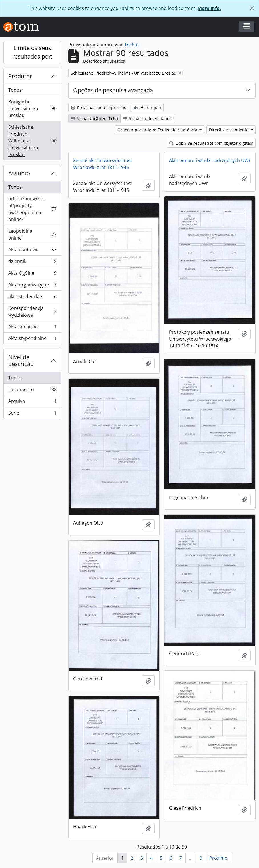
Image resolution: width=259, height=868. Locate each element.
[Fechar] (252, 8)
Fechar (132, 45)
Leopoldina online (32, 234)
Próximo (218, 858)
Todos (15, 90)
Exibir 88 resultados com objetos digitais (211, 143)
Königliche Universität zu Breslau (32, 108)
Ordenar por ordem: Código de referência (158, 130)
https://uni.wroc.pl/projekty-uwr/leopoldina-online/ (32, 209)
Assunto (19, 173)
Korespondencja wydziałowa (32, 312)
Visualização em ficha (94, 119)
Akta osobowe (32, 251)
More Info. (209, 8)
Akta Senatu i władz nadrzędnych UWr (210, 160)
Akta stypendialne (32, 339)
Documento (32, 391)
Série (32, 414)
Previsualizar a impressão (99, 108)
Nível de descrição (21, 360)
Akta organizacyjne (32, 286)
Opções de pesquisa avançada (113, 90)
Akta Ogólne (32, 274)
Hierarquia (147, 108)
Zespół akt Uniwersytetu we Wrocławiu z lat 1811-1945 (103, 164)
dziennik (32, 263)
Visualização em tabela (148, 119)
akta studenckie (32, 298)
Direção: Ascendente (229, 130)
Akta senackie (32, 328)
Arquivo (32, 402)
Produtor (20, 76)
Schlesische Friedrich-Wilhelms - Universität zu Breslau (32, 141)
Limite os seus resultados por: (32, 52)
